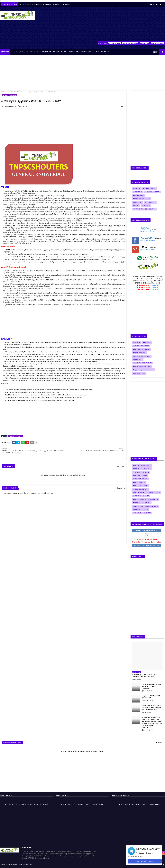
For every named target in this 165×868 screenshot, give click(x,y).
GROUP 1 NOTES (139, 482)
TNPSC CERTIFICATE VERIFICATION (145, 209)
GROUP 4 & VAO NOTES (142, 496)
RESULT (137, 206)
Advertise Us (47, 4)
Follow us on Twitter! (148, 231)
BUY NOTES (35, 52)
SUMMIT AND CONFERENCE (143, 363)
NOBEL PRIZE (138, 360)
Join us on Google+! (147, 249)
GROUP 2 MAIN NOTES (141, 489)
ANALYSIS (137, 189)
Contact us (30, 4)
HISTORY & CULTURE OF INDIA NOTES (146, 499)
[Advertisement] (125, 24)
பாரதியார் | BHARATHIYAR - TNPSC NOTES (151, 697)
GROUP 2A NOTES (155, 493)
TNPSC (13, 52)
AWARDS (137, 343)
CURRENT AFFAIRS (114, 43)
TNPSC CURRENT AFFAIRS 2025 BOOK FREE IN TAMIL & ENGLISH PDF (152, 686)
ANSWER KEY (138, 192)
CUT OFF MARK (139, 195)
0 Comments (120, 488)
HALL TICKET (138, 202)
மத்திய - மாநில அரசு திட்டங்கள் (80, 52)
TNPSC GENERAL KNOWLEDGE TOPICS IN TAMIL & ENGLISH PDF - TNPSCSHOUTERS (152, 708)
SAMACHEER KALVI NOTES (142, 513)
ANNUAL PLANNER (151, 189)
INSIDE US (23, 52)
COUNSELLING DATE (153, 192)
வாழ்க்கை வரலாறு (140, 373)
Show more (121, 466)
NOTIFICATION (151, 202)
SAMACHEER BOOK (157, 43)
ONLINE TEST (145, 43)
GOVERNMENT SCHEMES (142, 349)
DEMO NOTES (46, 52)
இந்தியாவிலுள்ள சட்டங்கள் (143, 366)
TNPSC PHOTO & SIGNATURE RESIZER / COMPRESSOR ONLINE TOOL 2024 (144, 676)
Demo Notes (66, 4)
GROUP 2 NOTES (139, 493)
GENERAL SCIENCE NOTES (142, 465)
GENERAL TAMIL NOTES (142, 472)
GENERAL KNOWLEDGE (130, 43)
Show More (159, 742)
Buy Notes (57, 4)
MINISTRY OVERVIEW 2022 (142, 356)
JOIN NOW (155, 285)
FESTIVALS (147, 343)
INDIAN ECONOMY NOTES (142, 503)
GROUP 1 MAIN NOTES (141, 479)
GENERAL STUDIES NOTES (142, 469)
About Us (22, 4)
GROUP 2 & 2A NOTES (141, 486)
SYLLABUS (147, 206)
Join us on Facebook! (148, 240)
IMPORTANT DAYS (140, 353)
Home (6, 52)
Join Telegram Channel (145, 861)
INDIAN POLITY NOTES (141, 510)
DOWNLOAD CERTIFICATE (142, 199)
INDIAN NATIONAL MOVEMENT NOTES (146, 506)
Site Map (38, 4)
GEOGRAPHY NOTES (141, 475)
